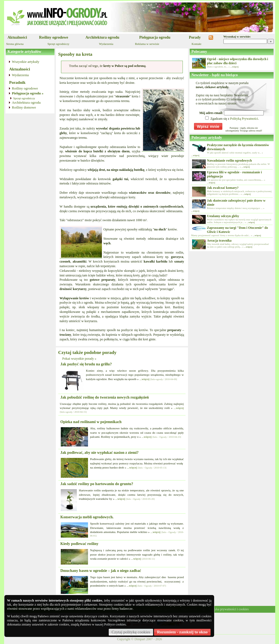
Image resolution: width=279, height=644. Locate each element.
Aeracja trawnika (219, 241)
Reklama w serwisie (147, 44)
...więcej (145, 379)
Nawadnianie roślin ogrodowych (230, 161)
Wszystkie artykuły (26, 62)
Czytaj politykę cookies (131, 632)
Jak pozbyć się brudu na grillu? (86, 364)
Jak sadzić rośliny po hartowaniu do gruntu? (97, 484)
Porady (195, 37)
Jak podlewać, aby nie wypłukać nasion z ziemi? (100, 453)
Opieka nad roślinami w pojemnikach (91, 422)
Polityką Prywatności (244, 119)
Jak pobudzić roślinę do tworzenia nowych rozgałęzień (105, 397)
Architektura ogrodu (102, 37)
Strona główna (15, 44)
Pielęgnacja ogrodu (155, 37)
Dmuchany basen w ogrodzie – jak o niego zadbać (101, 571)
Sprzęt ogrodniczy (58, 44)
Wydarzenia (106, 44)
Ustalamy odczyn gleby (223, 216)
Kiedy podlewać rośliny (80, 544)
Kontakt (196, 44)
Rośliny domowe (24, 107)
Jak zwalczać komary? (223, 188)
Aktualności (17, 37)
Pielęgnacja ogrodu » (28, 93)
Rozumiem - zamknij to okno (182, 632)
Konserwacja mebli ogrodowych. (87, 517)
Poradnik (17, 82)
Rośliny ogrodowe (54, 37)
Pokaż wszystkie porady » (79, 359)
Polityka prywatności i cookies (229, 609)
